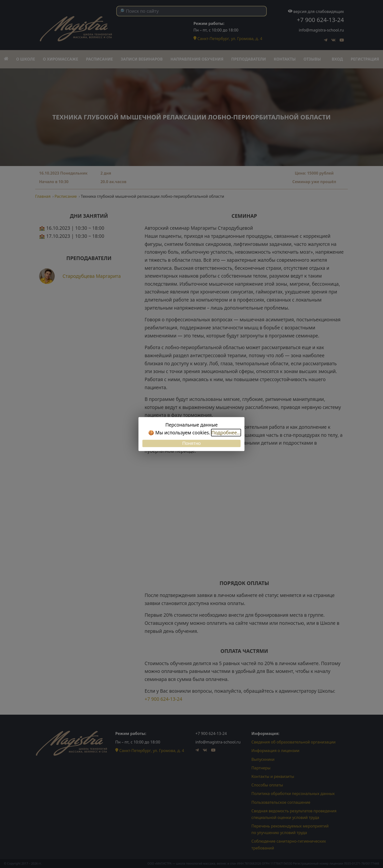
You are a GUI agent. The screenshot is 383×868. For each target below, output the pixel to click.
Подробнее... (226, 433)
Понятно (191, 443)
